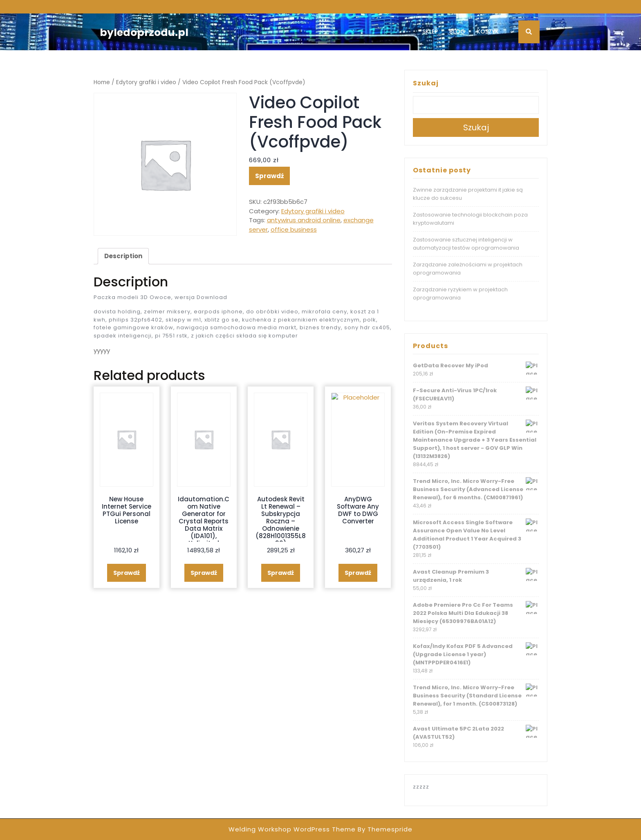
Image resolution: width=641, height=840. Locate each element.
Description (123, 256)
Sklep (430, 31)
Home (102, 82)
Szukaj (426, 83)
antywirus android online (304, 220)
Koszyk (488, 31)
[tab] (123, 256)
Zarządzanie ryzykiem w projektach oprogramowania (460, 294)
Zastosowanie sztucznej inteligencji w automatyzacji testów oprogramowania (466, 244)
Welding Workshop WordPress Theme (292, 829)
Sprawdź (269, 176)
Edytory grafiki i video (146, 82)
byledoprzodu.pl (144, 32)
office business (294, 229)
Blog (457, 31)
